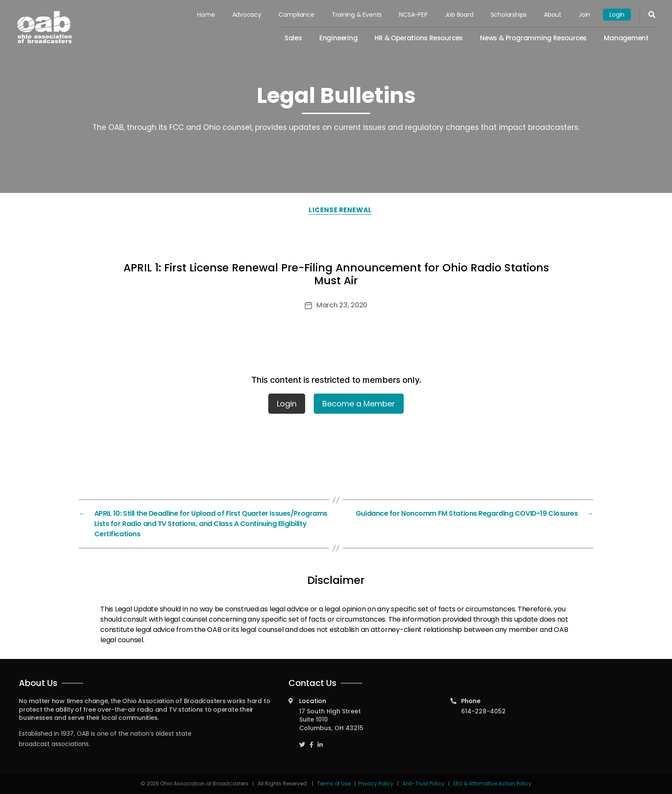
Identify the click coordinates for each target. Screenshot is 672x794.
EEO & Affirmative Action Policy (492, 783)
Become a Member (359, 404)
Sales (294, 38)
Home (207, 15)
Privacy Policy (376, 783)
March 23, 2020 (342, 305)
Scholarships (509, 15)
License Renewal (340, 210)
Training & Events (358, 15)
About (553, 15)
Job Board (460, 15)
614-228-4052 (483, 711)
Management (626, 38)
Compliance (297, 15)
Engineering (339, 38)
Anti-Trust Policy (423, 783)
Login (617, 15)
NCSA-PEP (414, 15)
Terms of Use (334, 783)
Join (584, 15)
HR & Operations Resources (419, 38)
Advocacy (248, 15)
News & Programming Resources (534, 38)
